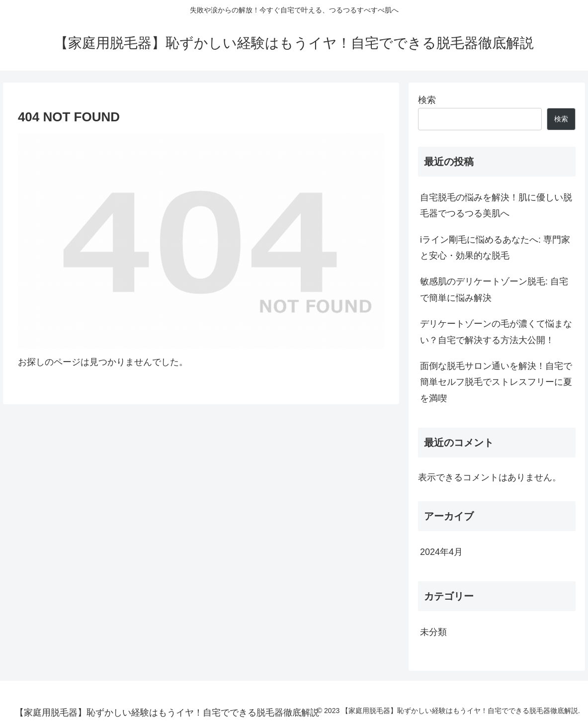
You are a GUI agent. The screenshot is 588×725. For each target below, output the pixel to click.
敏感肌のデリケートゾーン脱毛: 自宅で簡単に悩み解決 (494, 289)
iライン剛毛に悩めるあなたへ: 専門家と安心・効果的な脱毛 (495, 248)
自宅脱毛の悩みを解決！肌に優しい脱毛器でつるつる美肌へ (496, 205)
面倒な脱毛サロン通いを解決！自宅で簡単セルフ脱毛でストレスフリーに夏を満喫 (496, 382)
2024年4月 (441, 552)
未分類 (433, 632)
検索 (427, 100)
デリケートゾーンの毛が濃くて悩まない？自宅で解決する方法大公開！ (496, 332)
